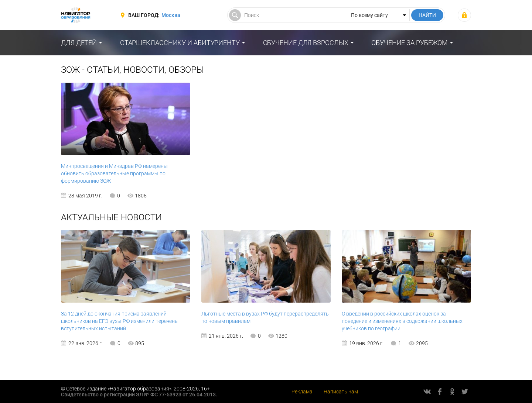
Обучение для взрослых (306, 43)
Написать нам (341, 392)
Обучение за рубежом (410, 43)
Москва (171, 15)
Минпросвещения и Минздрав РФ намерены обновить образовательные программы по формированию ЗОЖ (114, 173)
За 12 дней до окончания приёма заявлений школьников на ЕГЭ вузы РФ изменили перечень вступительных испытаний (119, 321)
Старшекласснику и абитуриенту (180, 43)
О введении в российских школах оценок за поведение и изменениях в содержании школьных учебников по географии (402, 321)
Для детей (79, 43)
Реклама (302, 392)
